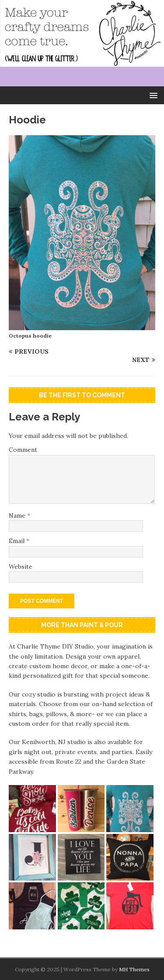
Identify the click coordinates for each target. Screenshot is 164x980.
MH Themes (134, 969)
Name (18, 516)
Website (21, 567)
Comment (23, 450)
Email (17, 541)
